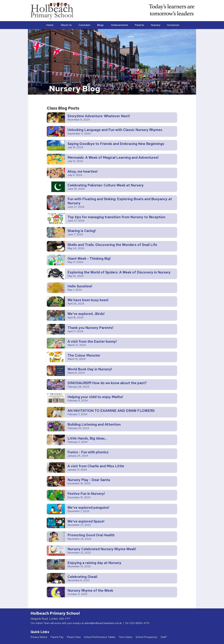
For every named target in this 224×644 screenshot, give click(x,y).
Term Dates (126, 637)
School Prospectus (146, 637)
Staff (164, 637)
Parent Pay (57, 637)
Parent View (74, 637)
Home (50, 25)
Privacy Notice (39, 637)
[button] (66, 25)
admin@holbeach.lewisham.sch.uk (103, 623)
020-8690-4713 (139, 623)
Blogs (100, 25)
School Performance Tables (100, 637)
